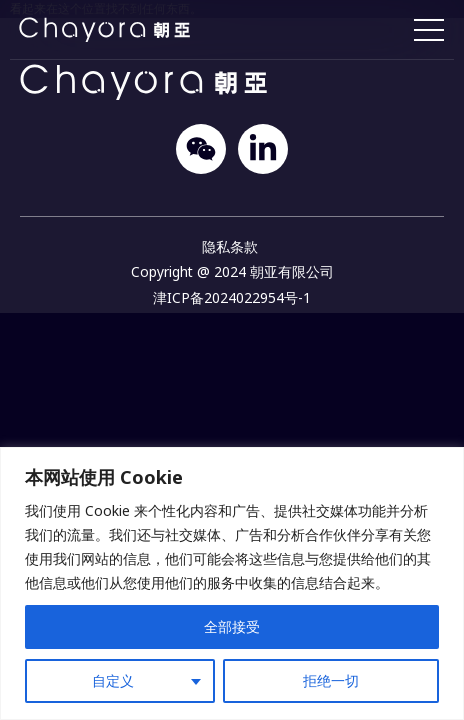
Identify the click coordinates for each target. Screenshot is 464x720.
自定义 (113, 680)
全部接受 (232, 626)
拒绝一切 (331, 680)
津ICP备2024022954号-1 (232, 297)
